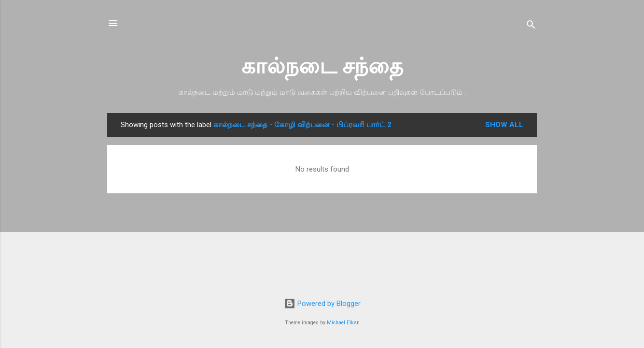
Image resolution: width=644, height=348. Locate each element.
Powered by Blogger (322, 304)
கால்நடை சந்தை (322, 66)
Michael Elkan (343, 323)
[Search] (531, 26)
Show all (504, 125)
